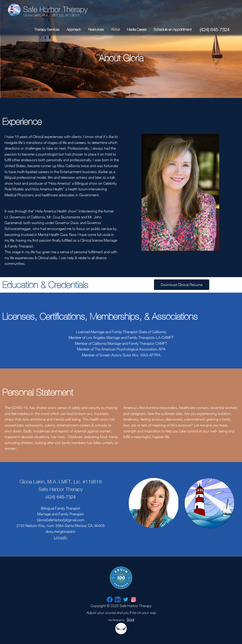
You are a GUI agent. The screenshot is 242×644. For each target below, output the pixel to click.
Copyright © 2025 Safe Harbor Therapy (121, 609)
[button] (182, 285)
